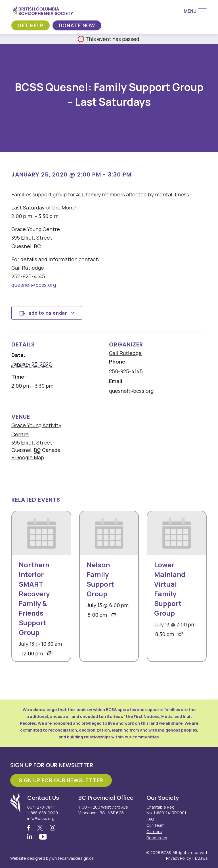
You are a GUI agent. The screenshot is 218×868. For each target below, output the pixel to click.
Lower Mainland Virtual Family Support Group (170, 589)
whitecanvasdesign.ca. (73, 858)
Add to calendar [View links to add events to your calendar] (48, 313)
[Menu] (195, 11)
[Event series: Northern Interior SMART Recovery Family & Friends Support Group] (49, 653)
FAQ (150, 819)
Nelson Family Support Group (100, 579)
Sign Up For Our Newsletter (61, 780)
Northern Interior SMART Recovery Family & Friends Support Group (34, 598)
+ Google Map (28, 457)
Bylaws (201, 858)
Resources (157, 838)
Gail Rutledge (125, 353)
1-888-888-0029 (43, 813)
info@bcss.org (41, 818)
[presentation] (41, 533)
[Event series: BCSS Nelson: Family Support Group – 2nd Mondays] (114, 614)
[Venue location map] (144, 442)
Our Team (156, 825)
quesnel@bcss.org (34, 285)
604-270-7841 (41, 807)
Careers (154, 831)
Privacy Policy (178, 858)
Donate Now (77, 25)
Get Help (31, 25)
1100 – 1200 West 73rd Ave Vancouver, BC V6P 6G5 (103, 810)
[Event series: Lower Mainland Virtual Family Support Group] (181, 634)
